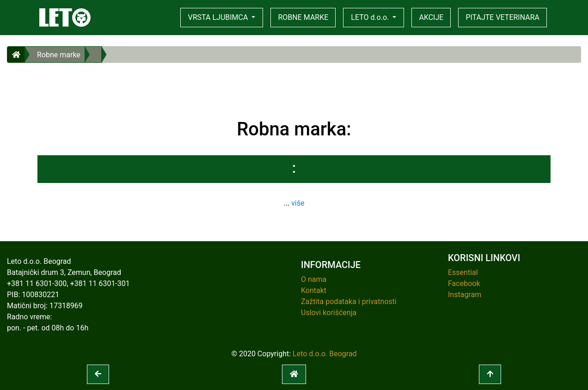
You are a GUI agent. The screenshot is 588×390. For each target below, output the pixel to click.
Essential (463, 272)
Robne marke (59, 55)
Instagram (465, 295)
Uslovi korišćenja (329, 313)
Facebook (464, 283)
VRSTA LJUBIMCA (219, 17)
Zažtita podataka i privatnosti (349, 302)
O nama (314, 279)
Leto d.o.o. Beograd (325, 354)
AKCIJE (431, 17)
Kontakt (314, 290)
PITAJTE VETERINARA (502, 17)
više (298, 203)
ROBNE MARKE (303, 17)
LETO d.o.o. (371, 17)
